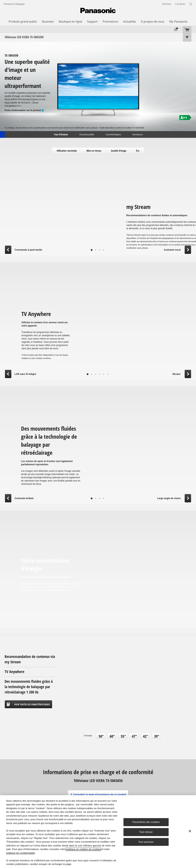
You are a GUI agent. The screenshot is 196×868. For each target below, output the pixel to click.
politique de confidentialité (20, 853)
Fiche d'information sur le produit (24, 110)
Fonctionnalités (87, 134)
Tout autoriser (146, 842)
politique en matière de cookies (83, 849)
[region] (98, 832)
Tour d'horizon (61, 134)
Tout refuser (146, 832)
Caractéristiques (113, 134)
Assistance (138, 134)
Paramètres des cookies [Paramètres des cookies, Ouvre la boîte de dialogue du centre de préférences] (146, 822)
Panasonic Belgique (14, 4)
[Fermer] (190, 831)
